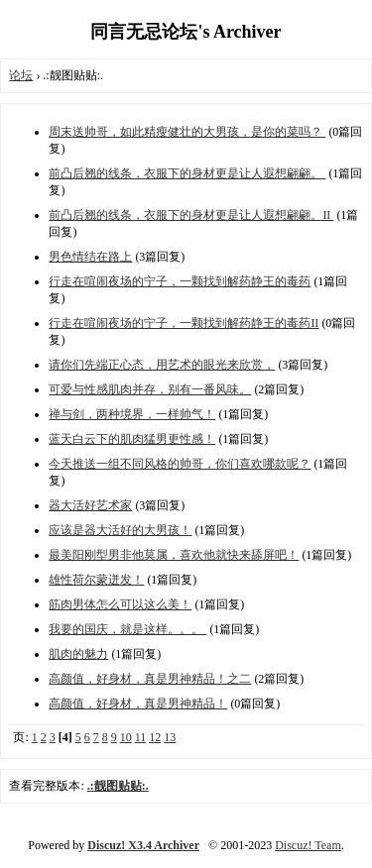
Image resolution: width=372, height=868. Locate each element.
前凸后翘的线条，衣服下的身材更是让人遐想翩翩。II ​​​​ (191, 215)
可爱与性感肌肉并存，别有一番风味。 (150, 389)
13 (170, 737)
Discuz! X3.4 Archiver (143, 845)
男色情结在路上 (90, 257)
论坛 (21, 75)
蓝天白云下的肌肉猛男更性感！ (132, 439)
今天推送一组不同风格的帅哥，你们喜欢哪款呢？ (180, 464)
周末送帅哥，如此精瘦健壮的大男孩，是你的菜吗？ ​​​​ (187, 132)
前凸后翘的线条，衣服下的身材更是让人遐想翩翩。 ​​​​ (187, 173)
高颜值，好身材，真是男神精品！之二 (150, 679)
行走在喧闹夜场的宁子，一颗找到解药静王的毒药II (184, 323)
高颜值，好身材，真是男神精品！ (138, 704)
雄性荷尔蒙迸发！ (96, 580)
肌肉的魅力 (78, 654)
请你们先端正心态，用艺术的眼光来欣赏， (162, 365)
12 (155, 737)
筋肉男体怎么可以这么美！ (120, 604)
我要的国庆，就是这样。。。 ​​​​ (127, 629)
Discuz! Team (308, 845)
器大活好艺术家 (90, 505)
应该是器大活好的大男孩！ (120, 530)
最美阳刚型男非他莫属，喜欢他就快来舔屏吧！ (174, 555)
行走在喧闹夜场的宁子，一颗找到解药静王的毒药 (180, 281)
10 (126, 737)
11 (141, 737)
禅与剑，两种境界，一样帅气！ (132, 414)
